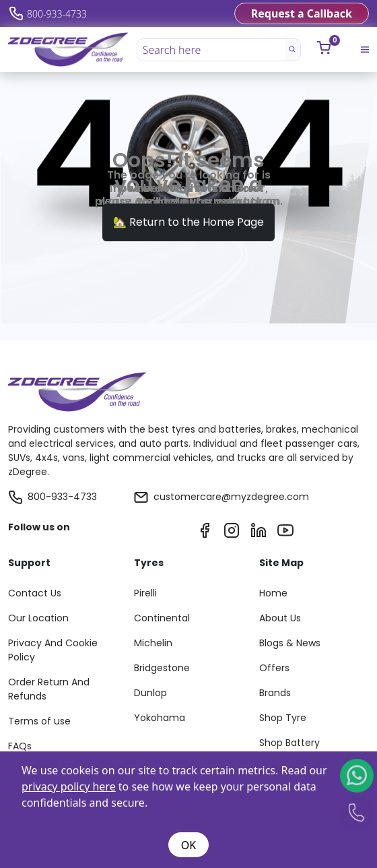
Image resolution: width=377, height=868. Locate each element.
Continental (162, 618)
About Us (280, 618)
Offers (274, 668)
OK (188, 845)
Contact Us (35, 593)
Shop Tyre (283, 718)
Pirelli (145, 593)
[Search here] (212, 50)
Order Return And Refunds (49, 689)
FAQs (20, 746)
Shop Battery (289, 743)
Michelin (153, 643)
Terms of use (39, 721)
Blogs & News (290, 643)
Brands (275, 693)
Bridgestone (162, 668)
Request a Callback (302, 13)
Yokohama (160, 718)
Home (273, 593)
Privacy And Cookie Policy (53, 650)
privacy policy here (69, 786)
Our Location (38, 618)
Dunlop (150, 693)
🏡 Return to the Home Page (188, 222)
